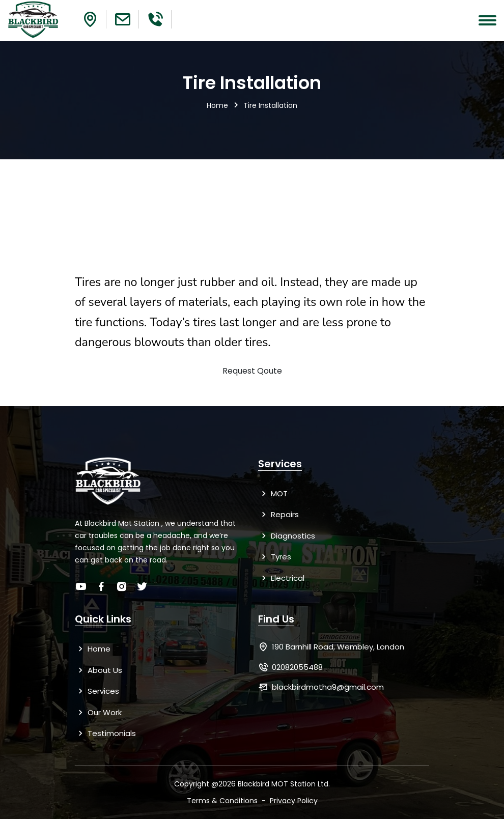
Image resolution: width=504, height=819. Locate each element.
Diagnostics (287, 536)
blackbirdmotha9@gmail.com (328, 687)
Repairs (278, 514)
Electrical (281, 578)
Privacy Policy (294, 801)
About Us (99, 670)
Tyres (275, 557)
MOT (273, 493)
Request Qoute (252, 371)
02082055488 (297, 667)
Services (97, 691)
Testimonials (105, 733)
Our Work (98, 712)
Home (217, 105)
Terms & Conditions (222, 801)
